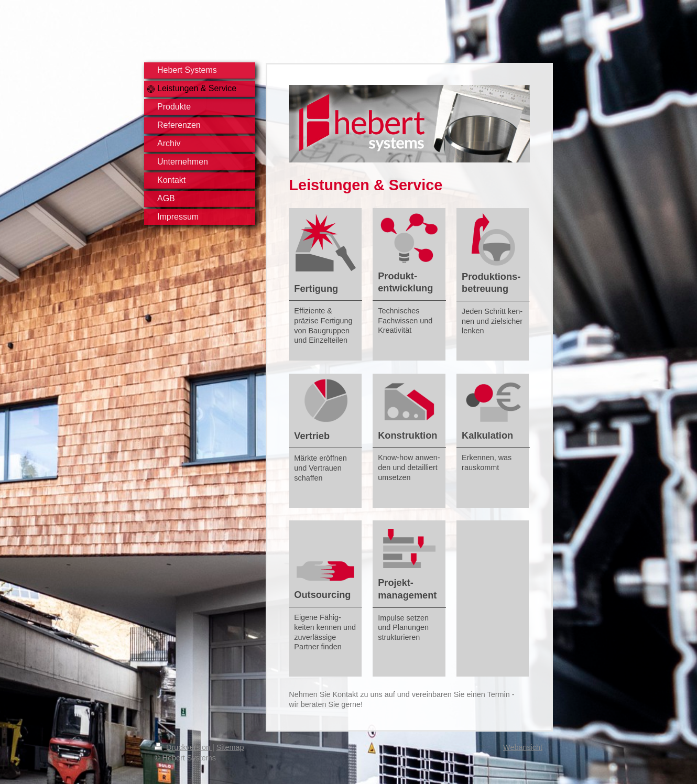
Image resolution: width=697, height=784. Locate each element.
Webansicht (523, 747)
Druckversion (183, 747)
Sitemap (230, 747)
